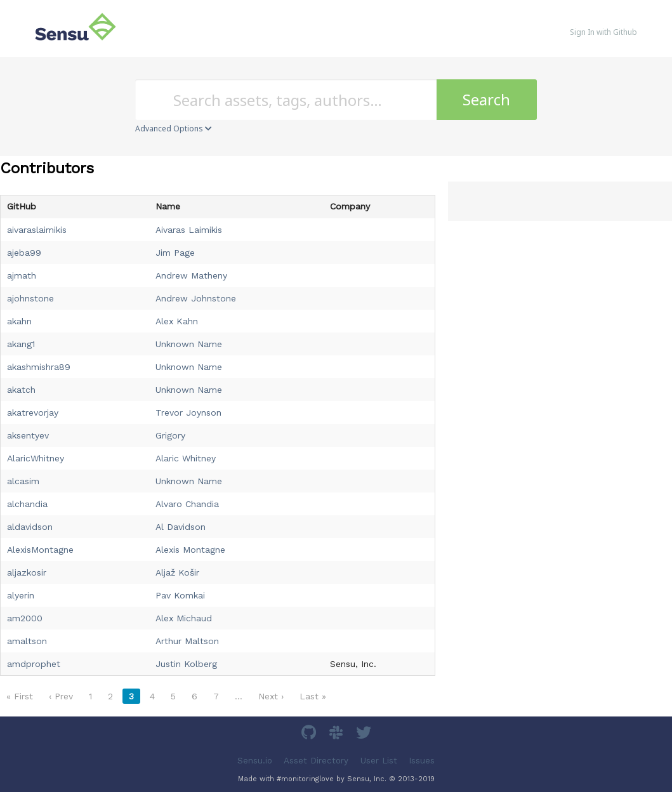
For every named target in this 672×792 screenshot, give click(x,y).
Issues (422, 760)
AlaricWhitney (36, 458)
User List (379, 760)
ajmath (22, 275)
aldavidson (30, 527)
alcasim (23, 481)
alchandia (27, 504)
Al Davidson (181, 527)
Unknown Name (189, 344)
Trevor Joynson (188, 412)
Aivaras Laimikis (189, 230)
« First (20, 696)
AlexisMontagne (40, 550)
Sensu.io (255, 760)
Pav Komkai (180, 595)
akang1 (21, 344)
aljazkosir (27, 572)
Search (486, 99)
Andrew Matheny (191, 275)
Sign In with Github (603, 32)
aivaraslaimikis (37, 230)
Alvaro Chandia (187, 504)
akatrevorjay (33, 412)
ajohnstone (30, 298)
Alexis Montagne (190, 550)
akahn (19, 321)
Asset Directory (316, 760)
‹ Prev (61, 696)
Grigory (170, 435)
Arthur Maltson (187, 641)
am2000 (25, 618)
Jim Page (175, 253)
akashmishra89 (39, 367)
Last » (313, 696)
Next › (271, 696)
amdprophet (34, 664)
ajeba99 (24, 253)
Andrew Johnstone (196, 298)
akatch (21, 390)
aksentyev (28, 435)
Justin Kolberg (186, 664)
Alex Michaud (184, 618)
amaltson (27, 641)
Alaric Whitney (186, 458)
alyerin (21, 595)
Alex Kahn (177, 321)
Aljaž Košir (177, 572)
